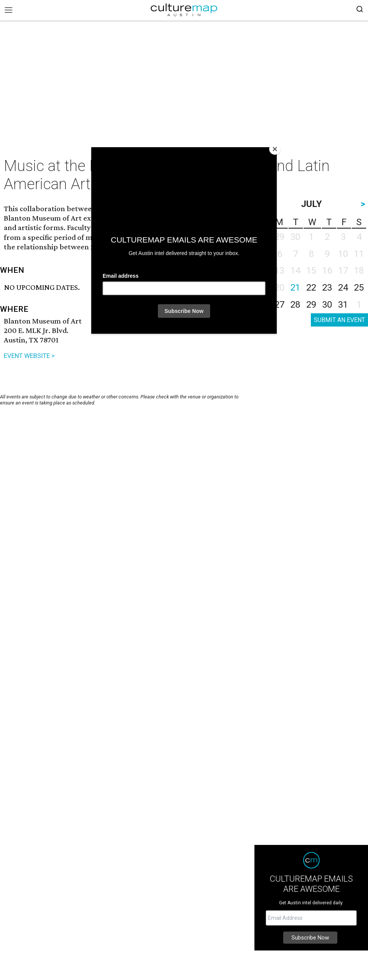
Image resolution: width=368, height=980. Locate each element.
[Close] (275, 149)
